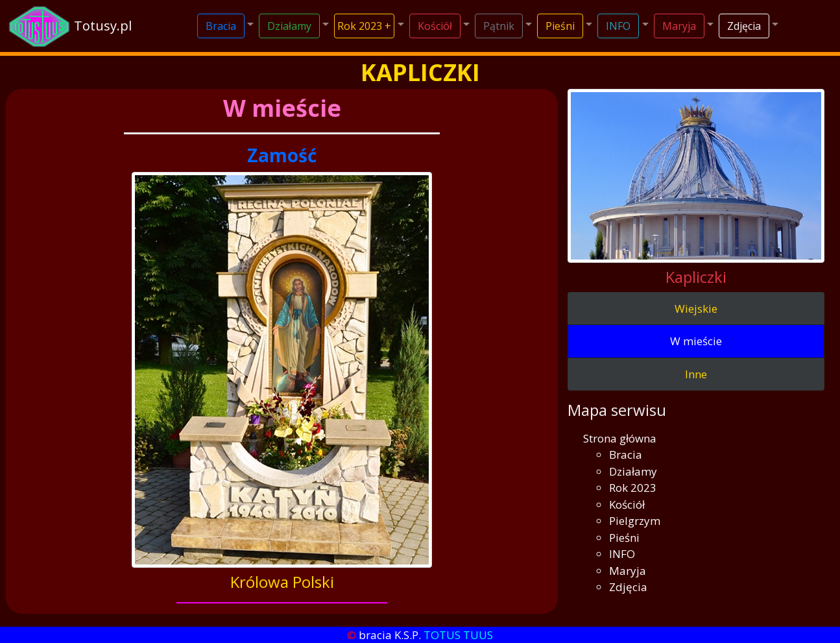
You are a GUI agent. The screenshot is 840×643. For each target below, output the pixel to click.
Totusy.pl (103, 26)
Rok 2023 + (364, 26)
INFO (618, 26)
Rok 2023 (633, 488)
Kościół (435, 26)
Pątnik (499, 26)
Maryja (679, 26)
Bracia (221, 26)
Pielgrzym (635, 521)
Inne (696, 374)
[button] (225, 26)
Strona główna (620, 438)
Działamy (289, 26)
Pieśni (560, 26)
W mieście (696, 341)
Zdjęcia (744, 26)
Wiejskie (696, 309)
